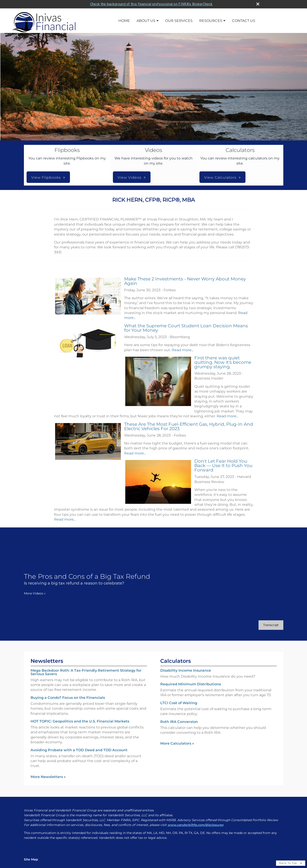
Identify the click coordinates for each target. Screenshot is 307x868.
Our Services (179, 21)
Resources (211, 21)
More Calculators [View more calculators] (177, 743)
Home (124, 21)
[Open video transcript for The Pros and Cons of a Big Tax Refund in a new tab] (271, 625)
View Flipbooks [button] (46, 177)
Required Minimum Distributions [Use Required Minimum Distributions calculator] (191, 684)
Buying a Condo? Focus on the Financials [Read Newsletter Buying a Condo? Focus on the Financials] (68, 698)
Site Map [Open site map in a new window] (31, 859)
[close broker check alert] (258, 4)
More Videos (35, 593)
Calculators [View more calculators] (176, 661)
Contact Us (244, 21)
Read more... (183, 350)
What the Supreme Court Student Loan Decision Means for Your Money (186, 328)
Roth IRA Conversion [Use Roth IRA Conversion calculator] (179, 722)
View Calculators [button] (220, 177)
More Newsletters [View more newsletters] (48, 777)
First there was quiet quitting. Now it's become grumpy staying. (223, 362)
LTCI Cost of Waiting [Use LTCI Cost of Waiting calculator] (179, 703)
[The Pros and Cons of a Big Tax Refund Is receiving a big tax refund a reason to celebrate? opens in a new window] (87, 579)
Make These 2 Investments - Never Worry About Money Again (185, 281)
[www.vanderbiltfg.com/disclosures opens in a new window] (195, 825)
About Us (146, 21)
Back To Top (291, 863)
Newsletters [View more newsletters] (47, 661)
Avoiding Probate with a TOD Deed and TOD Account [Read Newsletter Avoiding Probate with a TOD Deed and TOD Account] (79, 750)
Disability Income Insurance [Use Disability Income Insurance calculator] (186, 670)
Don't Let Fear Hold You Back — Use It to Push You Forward (223, 466)
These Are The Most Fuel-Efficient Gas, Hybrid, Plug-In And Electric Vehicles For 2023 (189, 426)
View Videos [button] (129, 177)
